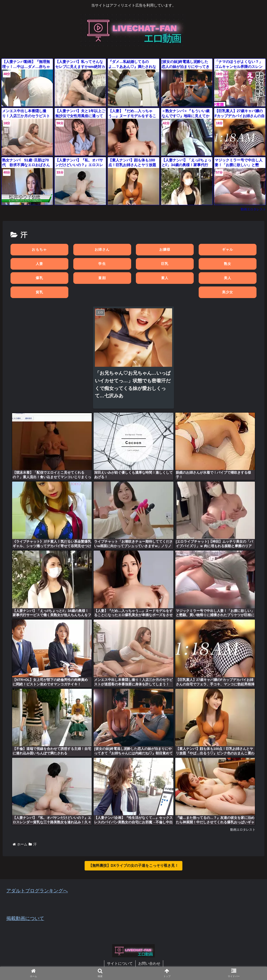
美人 (228, 278)
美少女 (228, 292)
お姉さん (102, 249)
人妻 (40, 264)
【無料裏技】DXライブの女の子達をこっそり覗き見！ (133, 865)
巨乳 (165, 264)
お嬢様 (165, 249)
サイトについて (120, 963)
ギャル (228, 249)
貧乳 (40, 292)
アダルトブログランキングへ (37, 891)
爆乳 (40, 278)
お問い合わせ (149, 963)
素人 (165, 278)
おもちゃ (39, 249)
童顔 (102, 278)
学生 (102, 264)
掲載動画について (25, 918)
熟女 (228, 264)
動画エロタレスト (253, 209)
